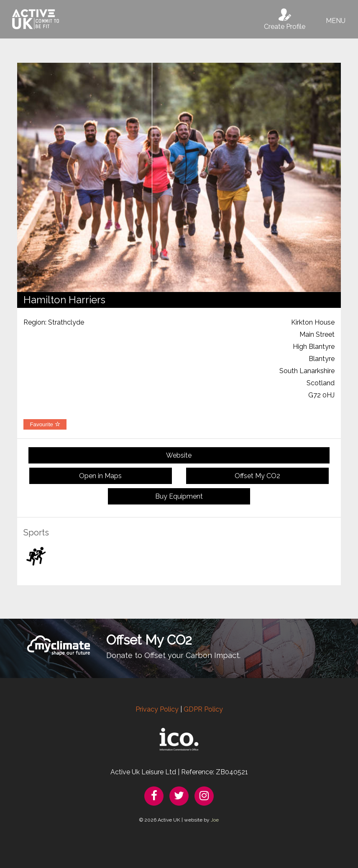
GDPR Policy (203, 709)
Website (179, 455)
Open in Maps (100, 476)
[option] (179, 177)
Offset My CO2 (257, 476)
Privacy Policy (157, 709)
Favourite (45, 424)
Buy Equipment (179, 496)
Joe (215, 820)
